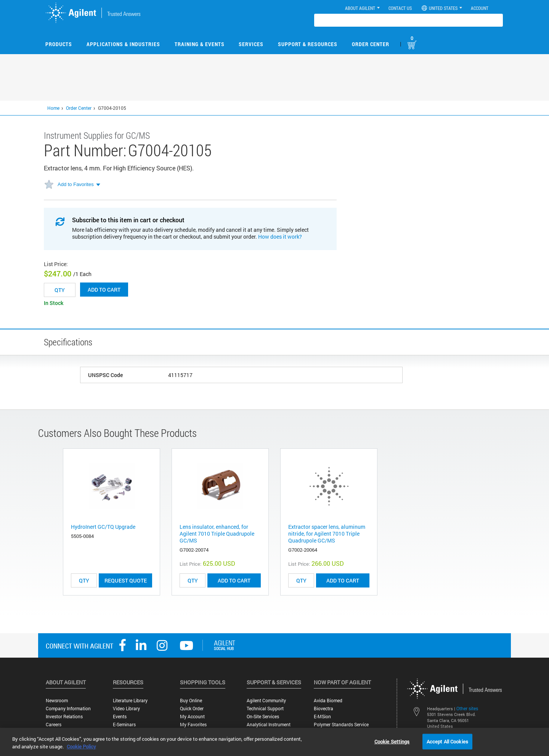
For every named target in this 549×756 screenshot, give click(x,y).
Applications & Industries (123, 44)
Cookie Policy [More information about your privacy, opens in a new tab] (81, 746)
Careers (54, 725)
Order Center (371, 44)
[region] (274, 742)
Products (59, 44)
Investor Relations (64, 717)
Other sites (467, 708)
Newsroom (57, 701)
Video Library (126, 709)
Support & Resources (308, 44)
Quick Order (192, 709)
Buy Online (191, 701)
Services (251, 44)
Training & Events (200, 44)
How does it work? (280, 237)
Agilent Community (266, 701)
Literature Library (130, 701)
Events (120, 717)
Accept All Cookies (447, 741)
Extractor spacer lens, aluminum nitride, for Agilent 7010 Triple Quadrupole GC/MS (327, 534)
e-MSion (322, 717)
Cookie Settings (392, 741)
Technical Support (265, 709)
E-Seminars (124, 725)
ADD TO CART (234, 580)
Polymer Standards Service (341, 725)
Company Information (68, 709)
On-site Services (263, 717)
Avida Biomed (328, 701)
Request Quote (126, 580)
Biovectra (323, 709)
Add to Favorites (76, 184)
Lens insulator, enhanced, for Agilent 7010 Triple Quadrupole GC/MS (217, 534)
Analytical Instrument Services (269, 727)
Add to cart (104, 290)
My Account (192, 717)
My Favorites (193, 725)
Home (53, 108)
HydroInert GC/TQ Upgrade (103, 527)
